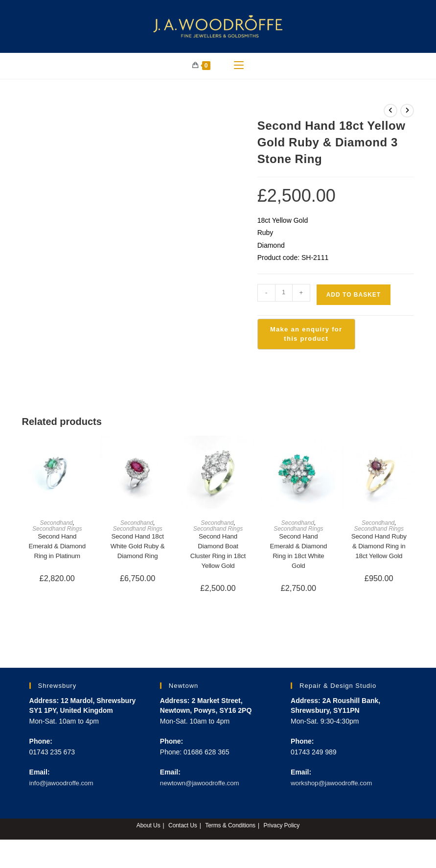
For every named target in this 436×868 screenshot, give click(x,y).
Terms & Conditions (230, 832)
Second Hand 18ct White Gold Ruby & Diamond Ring (138, 550)
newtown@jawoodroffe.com (202, 789)
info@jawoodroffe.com (63, 789)
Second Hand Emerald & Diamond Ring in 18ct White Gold (298, 555)
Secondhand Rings (57, 532)
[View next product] (407, 114)
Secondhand (56, 526)
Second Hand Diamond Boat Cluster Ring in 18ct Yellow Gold (218, 555)
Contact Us (182, 832)
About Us (148, 832)
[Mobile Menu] (239, 68)
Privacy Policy (282, 832)
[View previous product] (390, 114)
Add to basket (354, 298)
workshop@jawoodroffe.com (334, 789)
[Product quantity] (284, 296)
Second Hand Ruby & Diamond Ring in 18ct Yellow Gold (379, 550)
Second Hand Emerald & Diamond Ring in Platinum (57, 555)
